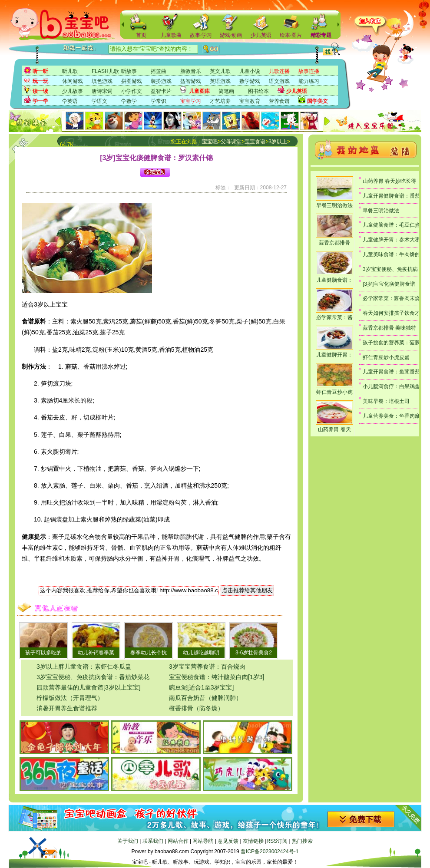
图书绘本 (258, 91)
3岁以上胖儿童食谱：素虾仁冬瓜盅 (84, 667)
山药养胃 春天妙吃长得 (389, 181)
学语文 (99, 101)
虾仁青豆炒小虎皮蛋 (386, 357)
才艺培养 (220, 101)
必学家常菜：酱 (334, 317)
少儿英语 (261, 35)
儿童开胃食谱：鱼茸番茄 (391, 372)
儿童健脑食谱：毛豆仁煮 (391, 225)
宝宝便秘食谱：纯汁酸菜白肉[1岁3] (217, 677)
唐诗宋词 (102, 91)
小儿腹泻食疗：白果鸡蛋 (391, 386)
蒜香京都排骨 (334, 243)
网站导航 (203, 841)
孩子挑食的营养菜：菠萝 (391, 343)
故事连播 (309, 71)
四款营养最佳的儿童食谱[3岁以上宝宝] (89, 687)
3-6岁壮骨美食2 (254, 653)
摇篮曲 (159, 71)
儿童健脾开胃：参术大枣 (391, 240)
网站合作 (178, 841)
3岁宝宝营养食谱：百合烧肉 (207, 667)
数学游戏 (250, 81)
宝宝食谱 (255, 142)
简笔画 (226, 91)
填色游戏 (102, 81)
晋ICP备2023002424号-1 (270, 851)
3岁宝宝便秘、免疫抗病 (390, 269)
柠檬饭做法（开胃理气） (70, 698)
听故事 (129, 71)
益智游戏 (191, 81)
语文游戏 (279, 81)
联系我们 (153, 841)
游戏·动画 (231, 35)
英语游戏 (220, 81)
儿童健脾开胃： (334, 355)
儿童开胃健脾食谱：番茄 (391, 196)
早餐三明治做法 (334, 205)
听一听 (40, 71)
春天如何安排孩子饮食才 (391, 313)
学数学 (129, 101)
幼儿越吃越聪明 (201, 653)
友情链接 (253, 841)
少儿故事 (73, 91)
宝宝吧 (210, 142)
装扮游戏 (161, 81)
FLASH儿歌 (105, 71)
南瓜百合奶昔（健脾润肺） (205, 698)
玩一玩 (40, 81)
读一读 (40, 91)
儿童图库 (199, 91)
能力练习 (309, 81)
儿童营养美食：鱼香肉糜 (391, 416)
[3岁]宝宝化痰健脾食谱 (389, 284)
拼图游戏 (132, 81)
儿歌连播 (279, 71)
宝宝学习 (191, 101)
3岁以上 (278, 142)
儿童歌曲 (171, 35)
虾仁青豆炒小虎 (334, 392)
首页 (141, 35)
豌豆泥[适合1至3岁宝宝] (201, 687)
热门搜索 (302, 841)
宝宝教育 (250, 101)
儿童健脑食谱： (334, 280)
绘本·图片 (291, 35)
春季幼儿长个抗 (149, 653)
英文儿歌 (220, 71)
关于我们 (128, 841)
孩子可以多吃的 (43, 653)
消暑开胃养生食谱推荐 (67, 708)
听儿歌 (70, 71)
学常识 (159, 101)
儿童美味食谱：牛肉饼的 (391, 254)
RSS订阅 (277, 841)
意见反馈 (228, 841)
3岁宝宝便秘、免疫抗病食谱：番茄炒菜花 (93, 677)
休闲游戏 (73, 81)
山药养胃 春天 (334, 429)
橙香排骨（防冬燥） (196, 708)
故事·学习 (201, 35)
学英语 (70, 101)
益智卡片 (161, 91)
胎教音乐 (191, 71)
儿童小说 (250, 71)
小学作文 (132, 91)
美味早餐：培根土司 (386, 401)
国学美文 (318, 101)
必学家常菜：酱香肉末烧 (391, 298)
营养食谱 (279, 101)
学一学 (40, 101)
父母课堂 (231, 142)
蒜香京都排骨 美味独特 (389, 328)
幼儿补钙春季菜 (96, 653)
